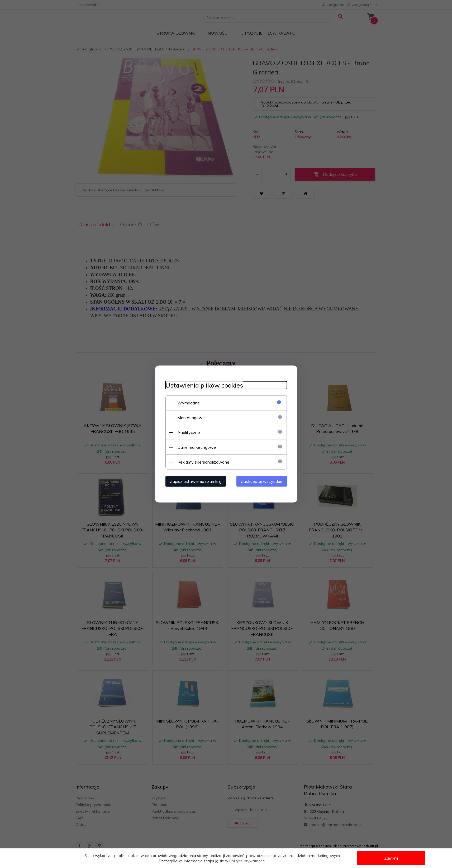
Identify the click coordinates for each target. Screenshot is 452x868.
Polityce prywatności (247, 861)
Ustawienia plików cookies (204, 385)
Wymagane (189, 403)
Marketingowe (191, 418)
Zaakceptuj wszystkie (262, 481)
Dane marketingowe (197, 447)
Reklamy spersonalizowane (203, 462)
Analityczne (189, 432)
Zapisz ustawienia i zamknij (196, 481)
